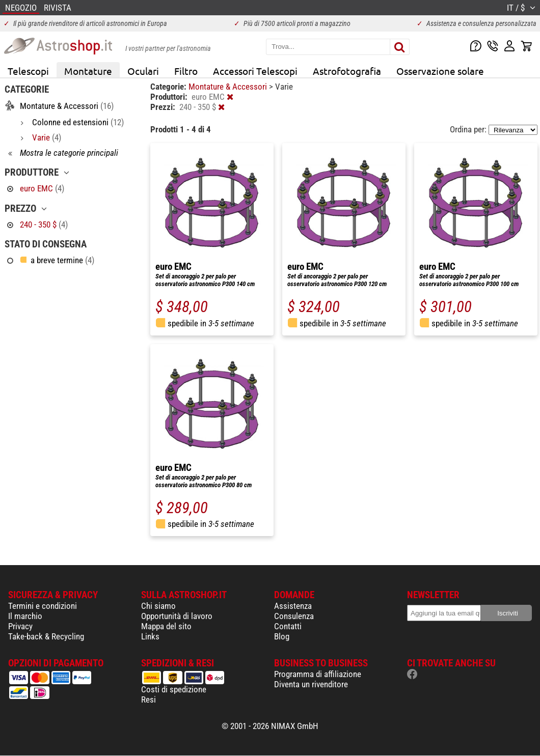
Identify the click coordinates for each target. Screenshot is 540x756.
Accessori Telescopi (255, 71)
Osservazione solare (440, 71)
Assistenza (293, 606)
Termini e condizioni (43, 606)
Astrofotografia (347, 71)
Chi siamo (158, 606)
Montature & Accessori (229, 87)
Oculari (143, 71)
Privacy (20, 626)
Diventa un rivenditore (311, 684)
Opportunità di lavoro (177, 616)
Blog (282, 636)
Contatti (288, 626)
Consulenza (294, 616)
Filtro (186, 71)
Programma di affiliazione (318, 674)
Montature (88, 71)
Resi (148, 699)
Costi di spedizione (174, 689)
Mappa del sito (166, 626)
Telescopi (28, 71)
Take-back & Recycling (46, 636)
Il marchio (25, 616)
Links (150, 636)
